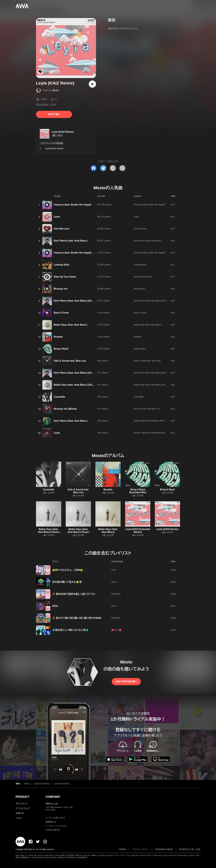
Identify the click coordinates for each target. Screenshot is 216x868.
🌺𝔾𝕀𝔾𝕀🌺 (116, 630)
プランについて (23, 808)
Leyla (57, 217)
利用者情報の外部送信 (164, 849)
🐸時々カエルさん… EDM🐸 (68, 570)
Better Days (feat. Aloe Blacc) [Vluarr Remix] (79, 385)
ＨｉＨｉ (114, 570)
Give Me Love (61, 229)
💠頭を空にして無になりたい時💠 (70, 630)
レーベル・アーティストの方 (56, 826)
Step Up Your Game (65, 277)
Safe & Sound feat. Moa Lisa (70, 361)
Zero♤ (114, 582)
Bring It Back (61, 349)
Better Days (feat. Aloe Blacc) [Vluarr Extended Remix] (49, 532)
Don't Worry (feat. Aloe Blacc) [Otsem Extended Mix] (83, 373)
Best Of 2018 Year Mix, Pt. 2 (147, 409)
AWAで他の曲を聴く (126, 682)
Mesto (56, 90)
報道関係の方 (51, 822)
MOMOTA (116, 594)
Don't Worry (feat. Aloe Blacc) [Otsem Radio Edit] (82, 301)
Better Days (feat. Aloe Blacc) (70, 325)
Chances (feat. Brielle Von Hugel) (72, 205)
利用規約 (123, 849)
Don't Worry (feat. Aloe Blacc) (70, 241)
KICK (55, 606)
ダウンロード (21, 804)
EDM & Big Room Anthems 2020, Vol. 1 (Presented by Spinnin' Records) (168, 421)
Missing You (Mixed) (65, 409)
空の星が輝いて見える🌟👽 (67, 582)
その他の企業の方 (53, 830)
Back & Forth (61, 313)
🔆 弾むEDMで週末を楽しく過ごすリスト (74, 594)
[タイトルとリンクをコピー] (113, 168)
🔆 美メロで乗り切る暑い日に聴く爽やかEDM (77, 618)
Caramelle (59, 397)
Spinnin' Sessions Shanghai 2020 (149, 433)
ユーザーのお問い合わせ (55, 818)
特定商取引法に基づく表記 (190, 849)
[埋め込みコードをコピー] (122, 168)
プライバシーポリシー (141, 849)
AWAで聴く (54, 114)
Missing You (61, 289)
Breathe (58, 337)
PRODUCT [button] (22, 797)
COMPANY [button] (53, 797)
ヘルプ (19, 818)
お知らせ (20, 813)
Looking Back (62, 265)
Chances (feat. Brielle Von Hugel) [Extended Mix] (81, 253)
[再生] (92, 84)
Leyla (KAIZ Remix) (63, 132)
